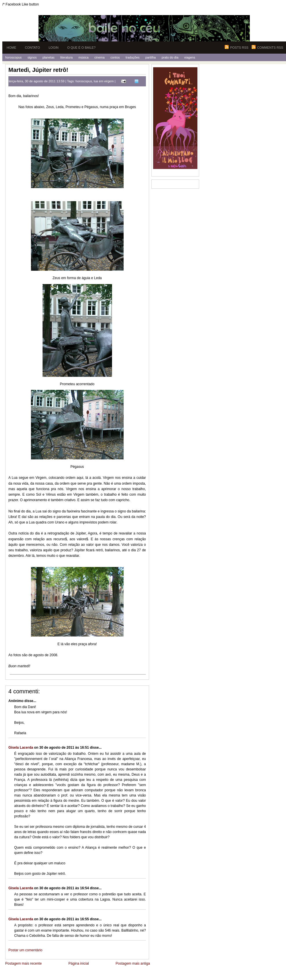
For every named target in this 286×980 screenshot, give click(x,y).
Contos (115, 57)
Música (84, 57)
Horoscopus (13, 57)
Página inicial (79, 963)
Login (54, 48)
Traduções (133, 57)
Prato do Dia (170, 57)
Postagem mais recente (23, 963)
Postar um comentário (25, 950)
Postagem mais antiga (133, 963)
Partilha (151, 57)
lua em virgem (104, 81)
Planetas (49, 57)
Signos (32, 57)
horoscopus (84, 81)
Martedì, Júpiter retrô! (38, 70)
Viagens (190, 57)
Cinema (99, 57)
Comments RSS (270, 48)
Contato (32, 48)
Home (11, 48)
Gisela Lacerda (21, 748)
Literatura (66, 57)
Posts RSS (239, 48)
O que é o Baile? (81, 48)
